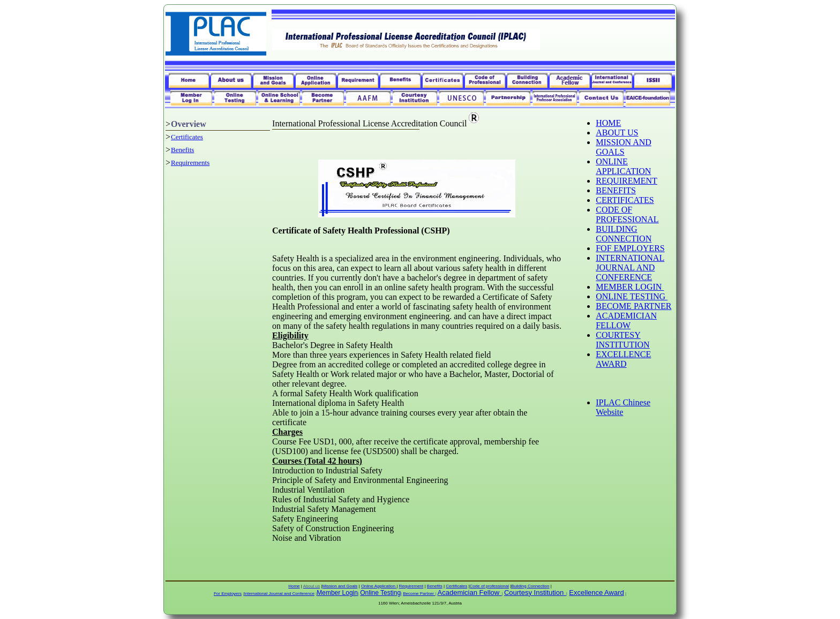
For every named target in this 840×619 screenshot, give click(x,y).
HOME (608, 123)
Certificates (187, 137)
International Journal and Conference (279, 594)
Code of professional (489, 586)
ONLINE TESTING (632, 296)
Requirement (411, 586)
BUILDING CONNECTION (624, 234)
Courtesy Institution (534, 592)
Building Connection (530, 586)
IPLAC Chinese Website (623, 407)
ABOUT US (617, 133)
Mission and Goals (340, 586)
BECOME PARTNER (633, 306)
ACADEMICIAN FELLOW (626, 320)
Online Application (379, 586)
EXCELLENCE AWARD (623, 359)
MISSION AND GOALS (624, 147)
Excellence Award (596, 592)
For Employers (228, 594)
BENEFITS (616, 190)
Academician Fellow (469, 592)
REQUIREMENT (627, 181)
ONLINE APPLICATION (623, 166)
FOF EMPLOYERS (630, 248)
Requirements (190, 163)
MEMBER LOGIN (630, 287)
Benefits (182, 150)
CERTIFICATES (625, 200)
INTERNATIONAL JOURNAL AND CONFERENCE (630, 267)
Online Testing (380, 593)
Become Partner (419, 594)
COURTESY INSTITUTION (622, 340)
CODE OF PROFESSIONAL (627, 214)
